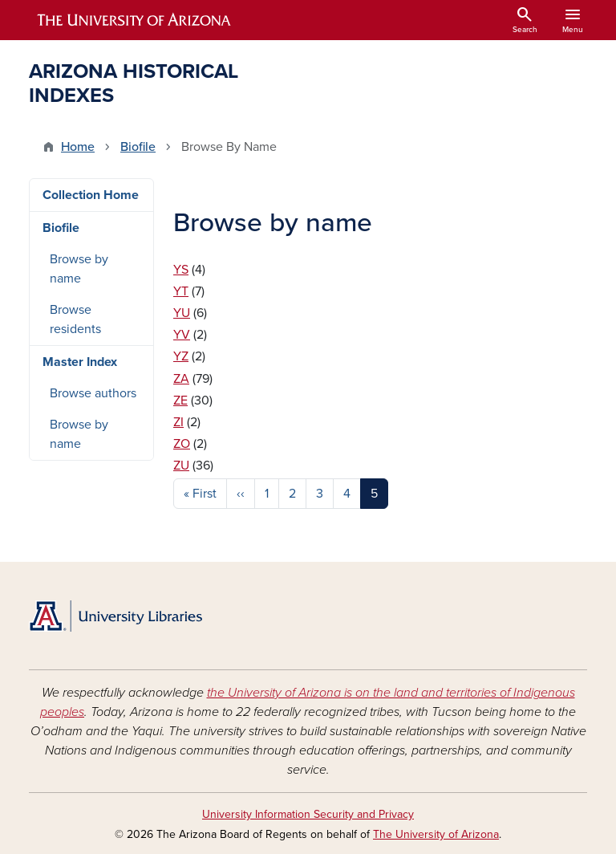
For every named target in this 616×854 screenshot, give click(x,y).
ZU (181, 466)
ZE (180, 401)
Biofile (138, 147)
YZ (181, 356)
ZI (178, 422)
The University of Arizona (436, 834)
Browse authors (93, 393)
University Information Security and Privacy (308, 814)
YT (181, 291)
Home (78, 147)
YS (181, 270)
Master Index (80, 362)
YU (182, 313)
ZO (182, 444)
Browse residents (75, 319)
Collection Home (91, 195)
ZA (181, 379)
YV (182, 335)
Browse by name (79, 269)
